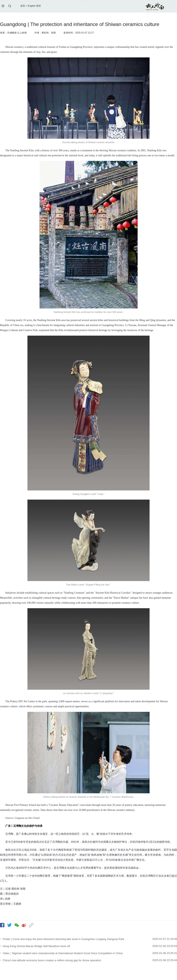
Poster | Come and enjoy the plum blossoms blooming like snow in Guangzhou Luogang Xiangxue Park (63, 939)
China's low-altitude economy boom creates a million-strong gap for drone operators (52, 960)
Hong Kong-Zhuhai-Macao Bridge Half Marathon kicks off (36, 946)
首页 (23, 6)
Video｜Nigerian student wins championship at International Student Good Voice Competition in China (63, 953)
